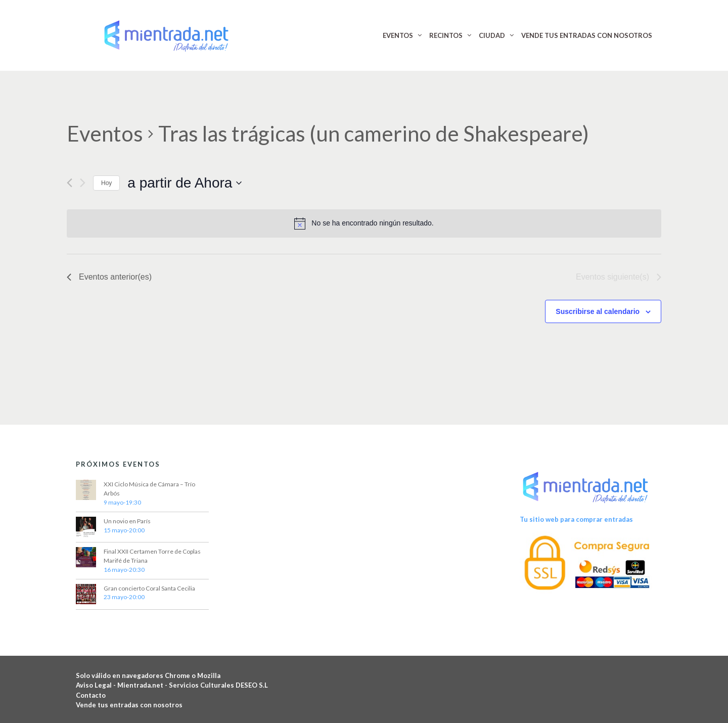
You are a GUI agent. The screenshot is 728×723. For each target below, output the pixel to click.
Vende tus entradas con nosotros (129, 705)
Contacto (91, 695)
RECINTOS (446, 35)
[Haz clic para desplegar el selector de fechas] (185, 183)
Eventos (105, 133)
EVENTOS (398, 35)
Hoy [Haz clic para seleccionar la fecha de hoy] (106, 183)
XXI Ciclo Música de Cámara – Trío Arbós (149, 489)
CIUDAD (492, 35)
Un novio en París (127, 521)
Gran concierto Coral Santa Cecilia (149, 588)
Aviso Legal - (97, 685)
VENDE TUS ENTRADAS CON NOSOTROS (587, 35)
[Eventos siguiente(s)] (83, 183)
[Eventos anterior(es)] (70, 183)
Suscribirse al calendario (598, 311)
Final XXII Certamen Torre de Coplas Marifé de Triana (152, 556)
